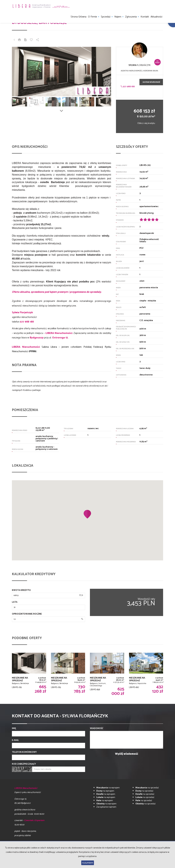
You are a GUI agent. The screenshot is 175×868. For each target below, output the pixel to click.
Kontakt (145, 17)
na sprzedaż (147, 788)
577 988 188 (128, 87)
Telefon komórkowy (24, 752)
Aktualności (156, 17)
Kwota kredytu (21, 590)
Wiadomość (97, 729)
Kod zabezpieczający (24, 764)
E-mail (15, 740)
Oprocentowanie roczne (27, 614)
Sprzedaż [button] (107, 17)
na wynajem (108, 788)
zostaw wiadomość (151, 82)
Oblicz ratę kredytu (146, 123)
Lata (15, 602)
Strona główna (78, 17)
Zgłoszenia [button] (132, 17)
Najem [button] (119, 17)
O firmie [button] (94, 17)
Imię (14, 729)
